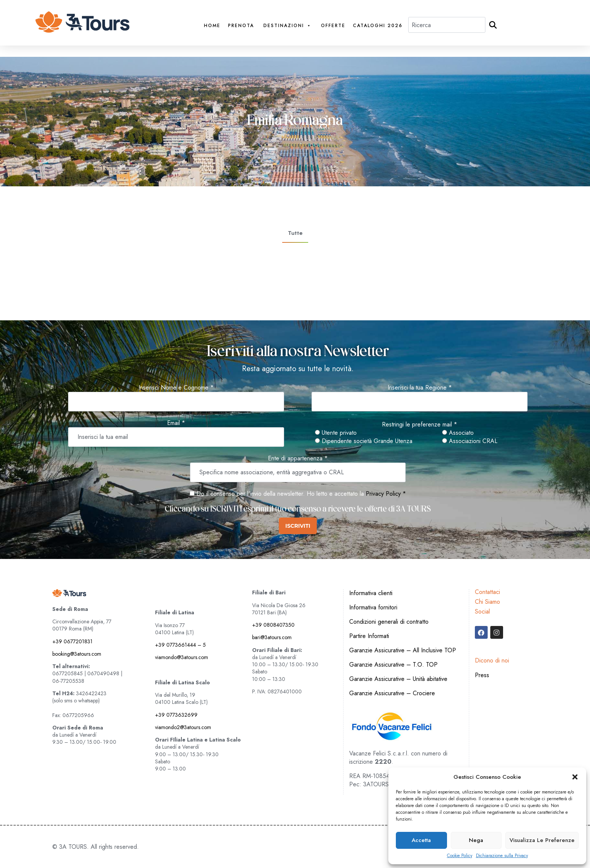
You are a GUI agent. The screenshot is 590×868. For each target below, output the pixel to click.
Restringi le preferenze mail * (420, 425)
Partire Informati (369, 636)
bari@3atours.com (272, 637)
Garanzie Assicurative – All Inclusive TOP (403, 650)
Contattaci (487, 592)
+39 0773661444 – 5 (180, 645)
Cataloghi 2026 (378, 26)
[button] (575, 777)
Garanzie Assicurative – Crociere (392, 693)
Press (482, 675)
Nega (476, 840)
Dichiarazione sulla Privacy (502, 856)
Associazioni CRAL (470, 441)
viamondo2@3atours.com (183, 727)
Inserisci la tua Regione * (420, 388)
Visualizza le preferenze (542, 840)
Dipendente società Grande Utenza (364, 441)
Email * (176, 423)
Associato (458, 433)
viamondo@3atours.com (182, 657)
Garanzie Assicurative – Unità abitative (398, 679)
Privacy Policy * (386, 494)
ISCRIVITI (298, 526)
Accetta (421, 840)
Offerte (333, 26)
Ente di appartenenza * (298, 458)
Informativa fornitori (373, 607)
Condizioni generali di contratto (389, 622)
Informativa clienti (371, 593)
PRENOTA (241, 26)
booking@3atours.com (77, 654)
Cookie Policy (460, 856)
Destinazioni (287, 26)
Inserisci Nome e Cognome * (176, 388)
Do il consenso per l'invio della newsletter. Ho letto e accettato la (277, 494)
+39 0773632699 (176, 715)
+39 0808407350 (273, 625)
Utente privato (336, 433)
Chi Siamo (487, 602)
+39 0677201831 (72, 641)
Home (212, 26)
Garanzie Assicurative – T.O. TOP (393, 665)
